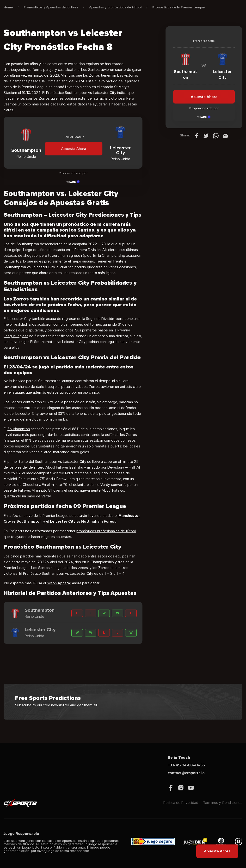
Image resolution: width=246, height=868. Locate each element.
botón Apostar (59, 583)
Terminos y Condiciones (223, 803)
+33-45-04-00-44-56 (186, 765)
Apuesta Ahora (74, 149)
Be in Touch (179, 758)
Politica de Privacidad (181, 803)
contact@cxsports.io (186, 773)
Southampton (19, 429)
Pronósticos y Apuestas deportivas (51, 7)
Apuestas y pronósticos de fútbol (115, 7)
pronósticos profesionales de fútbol (106, 531)
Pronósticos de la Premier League (178, 7)
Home (8, 7)
